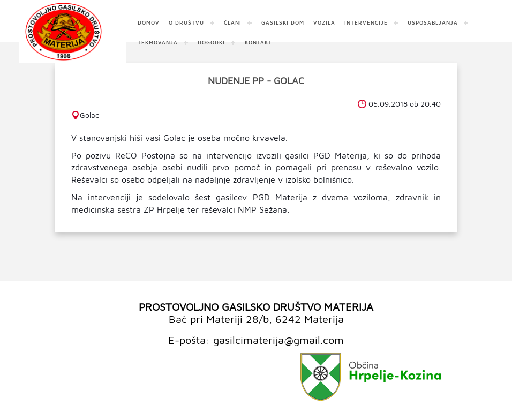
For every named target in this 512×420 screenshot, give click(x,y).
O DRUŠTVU (186, 22)
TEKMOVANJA (158, 42)
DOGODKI (211, 42)
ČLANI (233, 22)
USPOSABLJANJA (433, 22)
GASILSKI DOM (283, 22)
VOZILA (324, 22)
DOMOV (149, 22)
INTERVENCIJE (366, 22)
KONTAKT (258, 42)
